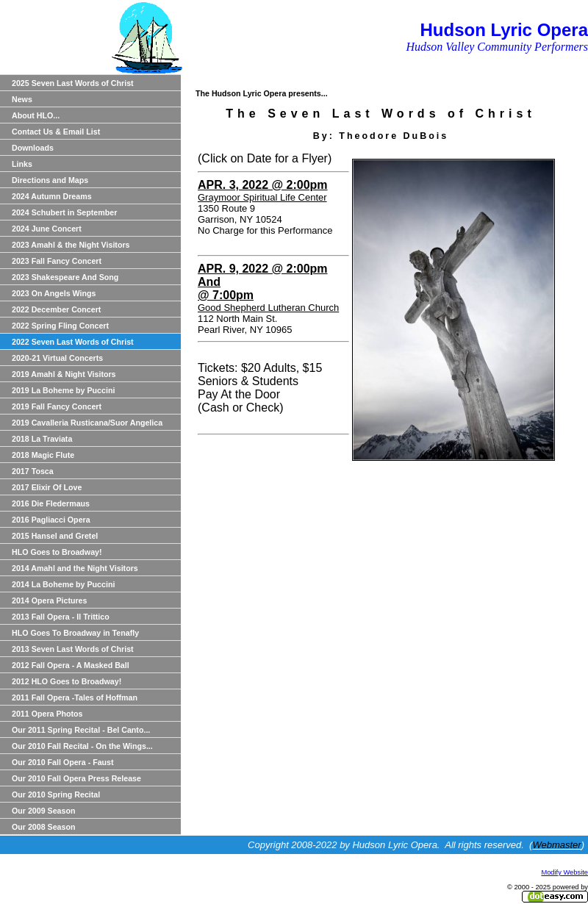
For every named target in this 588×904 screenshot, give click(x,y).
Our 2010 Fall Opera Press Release (76, 778)
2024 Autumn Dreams (52, 196)
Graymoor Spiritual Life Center (262, 197)
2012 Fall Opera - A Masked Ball (71, 665)
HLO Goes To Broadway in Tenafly (75, 633)
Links (22, 164)
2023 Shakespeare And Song (65, 277)
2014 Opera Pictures (49, 600)
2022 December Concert (56, 309)
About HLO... (36, 115)
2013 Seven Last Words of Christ (73, 649)
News (22, 99)
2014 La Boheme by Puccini (63, 584)
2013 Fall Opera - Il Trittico (61, 617)
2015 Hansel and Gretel (55, 536)
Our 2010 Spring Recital (56, 794)
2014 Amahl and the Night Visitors (75, 568)
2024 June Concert (47, 229)
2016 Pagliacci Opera (51, 520)
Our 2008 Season (43, 827)
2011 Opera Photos (47, 714)
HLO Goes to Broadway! (57, 552)
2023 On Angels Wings (54, 293)
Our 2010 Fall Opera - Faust (63, 762)
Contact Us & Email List (56, 132)
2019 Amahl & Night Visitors (64, 374)
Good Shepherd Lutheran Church (268, 308)
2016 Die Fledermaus (51, 503)
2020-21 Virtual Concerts (57, 358)
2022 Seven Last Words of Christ (73, 342)
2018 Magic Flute (43, 455)
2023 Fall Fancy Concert (57, 261)
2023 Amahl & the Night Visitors (71, 245)
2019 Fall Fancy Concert (57, 406)
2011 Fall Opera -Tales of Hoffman (75, 697)
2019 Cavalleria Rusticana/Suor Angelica (87, 423)
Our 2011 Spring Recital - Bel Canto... (81, 730)
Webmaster (556, 845)
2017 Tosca (33, 471)
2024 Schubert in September (64, 212)
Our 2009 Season (43, 811)
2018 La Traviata (42, 439)
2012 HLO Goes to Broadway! (67, 681)
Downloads (33, 148)
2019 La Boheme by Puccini (63, 390)
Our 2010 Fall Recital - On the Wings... (82, 746)
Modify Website (564, 872)
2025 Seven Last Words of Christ (73, 83)
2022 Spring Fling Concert (60, 326)
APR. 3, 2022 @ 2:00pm (263, 185)
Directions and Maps (50, 180)
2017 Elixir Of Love (47, 487)
